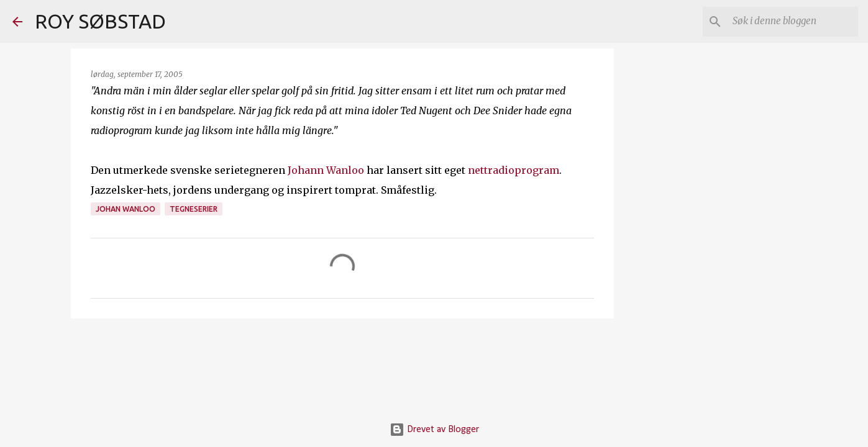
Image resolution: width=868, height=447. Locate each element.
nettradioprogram (514, 170)
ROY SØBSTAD (100, 21)
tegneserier (194, 209)
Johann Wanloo (326, 170)
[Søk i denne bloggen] (793, 22)
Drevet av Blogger (434, 430)
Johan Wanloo (126, 209)
